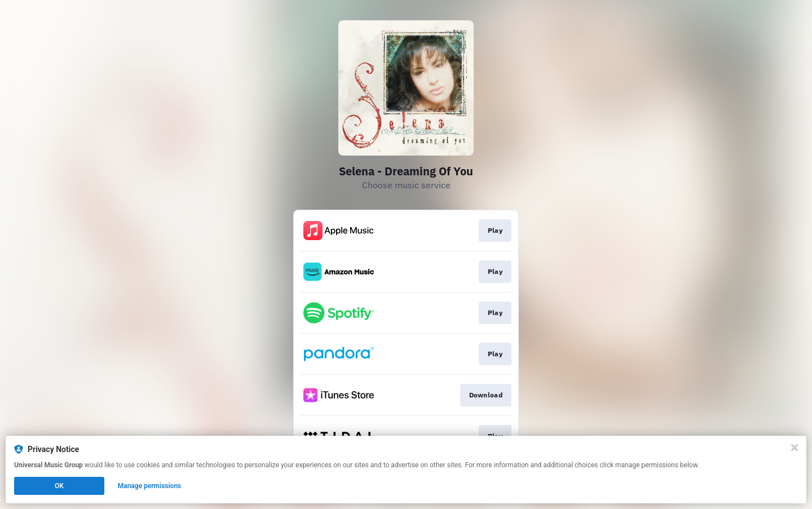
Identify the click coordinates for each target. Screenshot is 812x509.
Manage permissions (150, 486)
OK (59, 486)
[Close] (795, 448)
